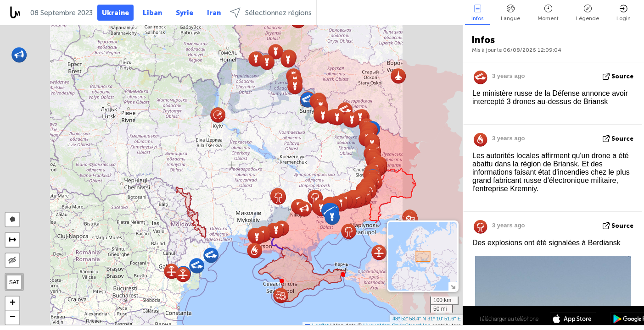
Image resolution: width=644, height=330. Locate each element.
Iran (214, 13)
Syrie (185, 13)
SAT (14, 282)
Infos (477, 13)
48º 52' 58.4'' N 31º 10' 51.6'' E (427, 319)
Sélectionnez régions (271, 13)
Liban (152, 13)
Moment (548, 13)
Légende (588, 13)
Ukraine (115, 13)
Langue (510, 13)
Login (624, 13)
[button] (343, 275)
